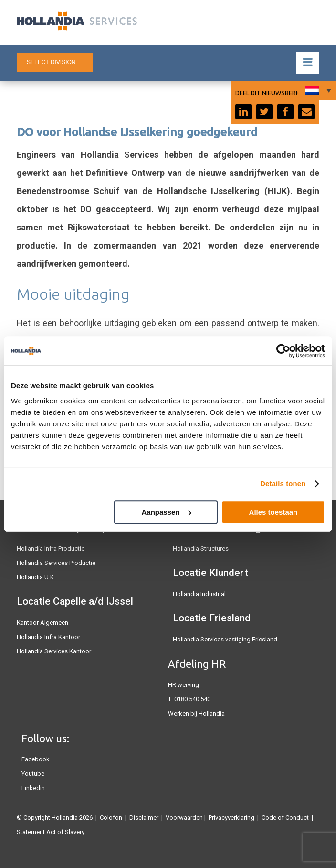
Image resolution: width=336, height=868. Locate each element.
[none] (317, 90)
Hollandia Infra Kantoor (48, 637)
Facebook (36, 759)
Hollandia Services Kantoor (54, 651)
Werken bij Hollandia (196, 713)
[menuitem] (317, 90)
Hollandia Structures (201, 548)
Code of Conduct (285, 818)
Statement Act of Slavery (51, 832)
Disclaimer (144, 818)
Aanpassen (167, 512)
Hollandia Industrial (199, 594)
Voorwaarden (184, 818)
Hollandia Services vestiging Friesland (225, 639)
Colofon (111, 818)
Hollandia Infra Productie (51, 548)
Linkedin (33, 788)
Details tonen (283, 483)
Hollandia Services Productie (56, 563)
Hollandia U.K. (36, 577)
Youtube (33, 774)
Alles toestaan (273, 512)
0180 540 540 (192, 699)
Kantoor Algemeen (42, 623)
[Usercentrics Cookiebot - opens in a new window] (283, 351)
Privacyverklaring (231, 818)
